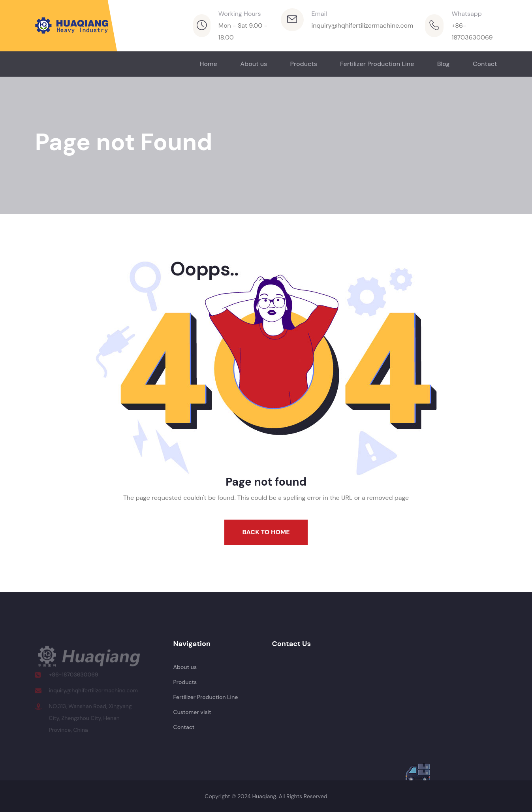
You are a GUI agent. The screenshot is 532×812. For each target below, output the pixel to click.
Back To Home (266, 532)
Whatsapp (466, 14)
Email (319, 14)
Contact (485, 64)
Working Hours (240, 14)
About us (254, 64)
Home (208, 64)
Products (304, 64)
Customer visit (192, 712)
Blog (444, 64)
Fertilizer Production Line (377, 64)
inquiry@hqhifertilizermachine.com (363, 25)
